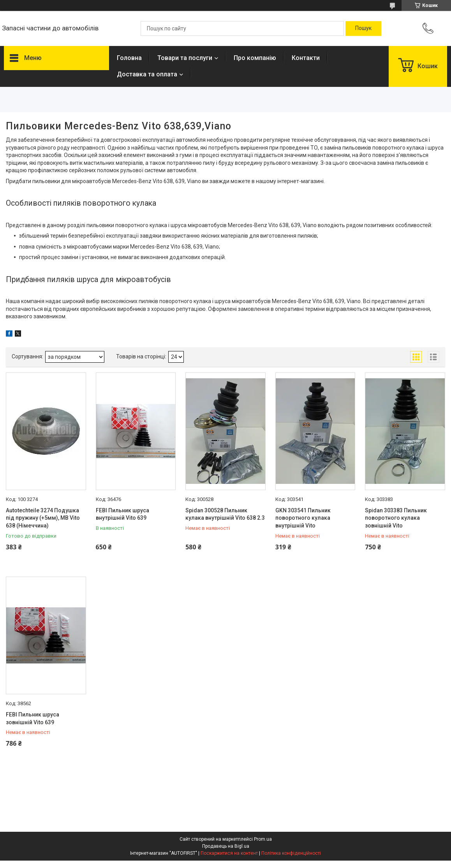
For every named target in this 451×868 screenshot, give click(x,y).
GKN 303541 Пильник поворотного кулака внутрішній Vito (303, 518)
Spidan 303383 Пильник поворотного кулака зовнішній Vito (396, 518)
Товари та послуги (185, 58)
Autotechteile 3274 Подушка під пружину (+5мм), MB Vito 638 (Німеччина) (43, 518)
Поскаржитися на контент (229, 853)
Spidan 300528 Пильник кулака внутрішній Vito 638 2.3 (225, 514)
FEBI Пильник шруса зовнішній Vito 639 (33, 718)
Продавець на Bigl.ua (226, 846)
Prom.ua (263, 839)
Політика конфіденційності (291, 853)
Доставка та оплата (147, 74)
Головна (129, 58)
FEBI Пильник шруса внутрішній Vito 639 (122, 514)
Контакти (306, 58)
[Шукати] (363, 28)
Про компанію (255, 58)
